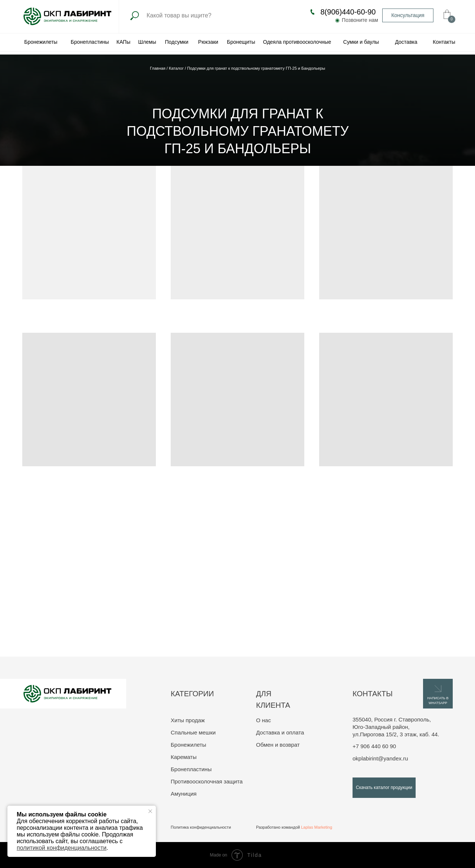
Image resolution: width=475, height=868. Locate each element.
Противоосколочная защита (207, 781)
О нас (263, 720)
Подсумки (176, 42)
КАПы (123, 42)
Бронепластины (90, 42)
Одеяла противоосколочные (297, 42)
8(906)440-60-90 (348, 12)
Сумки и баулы (361, 42)
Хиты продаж (188, 720)
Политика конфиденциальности (201, 827)
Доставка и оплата (280, 732)
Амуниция (184, 794)
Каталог (177, 68)
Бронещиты (241, 42)
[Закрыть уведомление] (150, 811)
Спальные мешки (193, 732)
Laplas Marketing (317, 827)
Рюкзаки (208, 42)
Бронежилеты (41, 42)
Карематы (184, 757)
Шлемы (147, 42)
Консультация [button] (408, 15)
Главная (158, 68)
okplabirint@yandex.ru (380, 758)
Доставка (406, 42)
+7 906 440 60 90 (374, 746)
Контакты (444, 42)
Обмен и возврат (278, 745)
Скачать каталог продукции (384, 788)
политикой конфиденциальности (62, 848)
